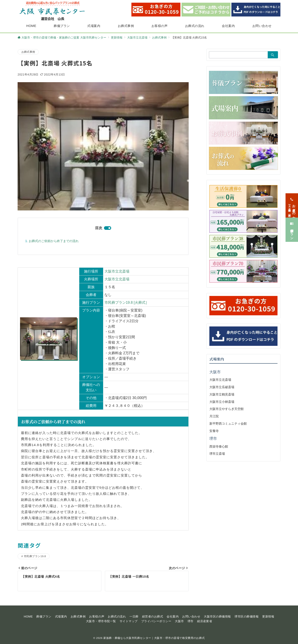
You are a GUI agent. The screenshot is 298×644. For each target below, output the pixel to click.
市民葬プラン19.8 (35, 556)
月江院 (214, 416)
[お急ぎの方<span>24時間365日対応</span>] (292, 203)
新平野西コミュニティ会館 (228, 424)
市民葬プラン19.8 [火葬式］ (127, 303)
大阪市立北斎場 (117, 271)
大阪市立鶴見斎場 (222, 394)
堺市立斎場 (217, 454)
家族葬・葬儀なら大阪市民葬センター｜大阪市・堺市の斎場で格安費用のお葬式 (154, 638)
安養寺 (214, 431)
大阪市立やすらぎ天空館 (227, 409)
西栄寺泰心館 (219, 446)
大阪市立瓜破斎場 (222, 387)
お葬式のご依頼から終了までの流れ (54, 241)
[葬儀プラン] (292, 227)
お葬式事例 (28, 52)
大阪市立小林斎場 (222, 402)
